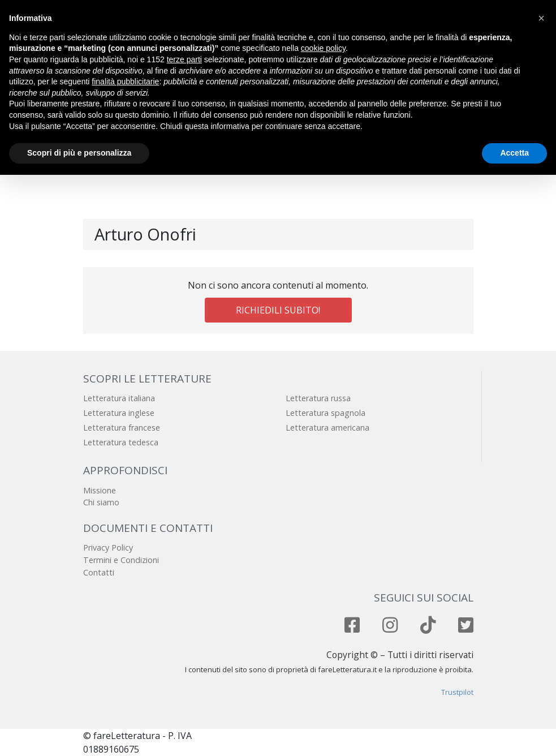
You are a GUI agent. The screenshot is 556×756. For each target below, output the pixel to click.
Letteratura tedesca (121, 442)
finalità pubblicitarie (125, 81)
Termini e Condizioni (121, 560)
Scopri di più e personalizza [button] (79, 153)
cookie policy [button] (323, 48)
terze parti (184, 59)
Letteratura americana (327, 428)
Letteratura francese (122, 428)
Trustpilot (457, 692)
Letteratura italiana (119, 398)
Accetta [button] (514, 153)
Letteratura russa (318, 398)
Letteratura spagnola (326, 413)
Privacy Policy (108, 547)
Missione (100, 490)
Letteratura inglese (119, 413)
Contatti (99, 572)
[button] (541, 18)
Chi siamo (101, 502)
